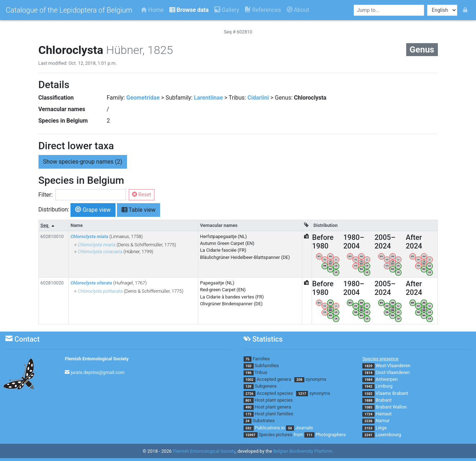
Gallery (227, 10)
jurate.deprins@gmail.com (98, 372)
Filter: (46, 195)
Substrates (264, 421)
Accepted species (275, 393)
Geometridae (143, 98)
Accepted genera (274, 379)
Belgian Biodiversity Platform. (303, 451)
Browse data (189, 10)
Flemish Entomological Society (97, 359)
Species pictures (276, 435)
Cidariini (258, 98)
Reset (142, 195)
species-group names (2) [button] (83, 162)
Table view (139, 209)
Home (152, 10)
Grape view (93, 209)
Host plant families (274, 414)
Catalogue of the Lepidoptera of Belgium (69, 10)
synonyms (316, 379)
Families (261, 359)
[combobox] (389, 10)
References (263, 10)
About (298, 10)
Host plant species (274, 400)
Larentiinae (208, 98)
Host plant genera (273, 407)
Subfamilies (267, 366)
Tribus (261, 372)
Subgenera (266, 386)
